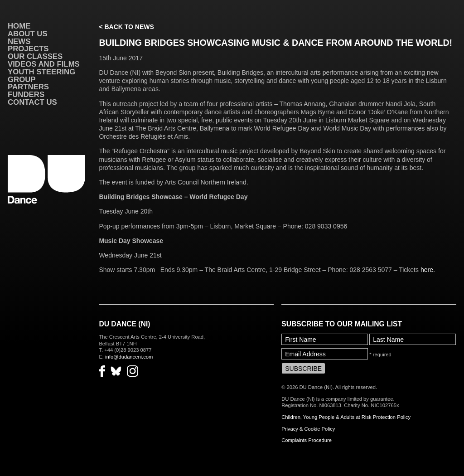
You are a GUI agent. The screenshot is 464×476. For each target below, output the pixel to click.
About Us (28, 34)
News (19, 41)
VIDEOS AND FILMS (44, 64)
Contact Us (32, 102)
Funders (26, 95)
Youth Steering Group (41, 76)
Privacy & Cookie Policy (308, 429)
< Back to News (126, 27)
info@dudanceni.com (129, 357)
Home (19, 26)
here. (428, 270)
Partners (28, 87)
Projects (28, 49)
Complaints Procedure (307, 440)
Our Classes (35, 56)
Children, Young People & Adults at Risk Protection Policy (346, 417)
